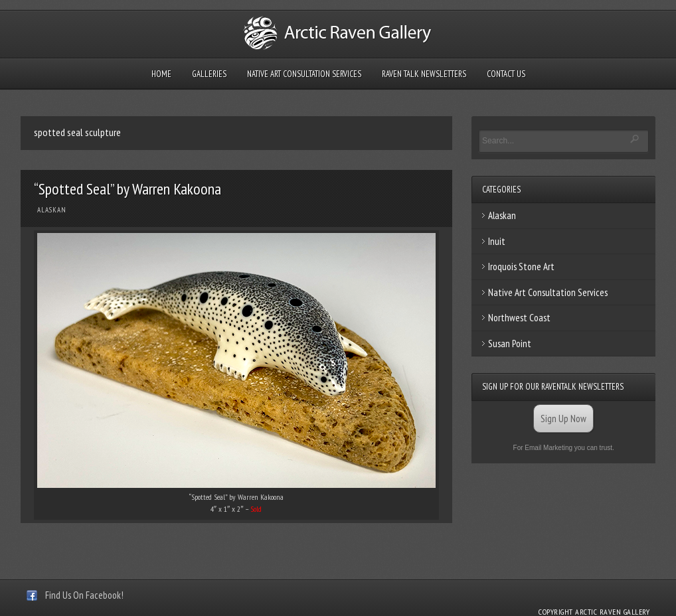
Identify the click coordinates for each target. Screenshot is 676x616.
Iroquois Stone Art (521, 267)
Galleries (209, 74)
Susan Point (510, 344)
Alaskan (52, 210)
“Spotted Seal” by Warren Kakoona (127, 189)
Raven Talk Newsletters (424, 74)
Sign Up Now (563, 419)
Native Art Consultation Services (304, 74)
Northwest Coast (519, 318)
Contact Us (506, 74)
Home (161, 74)
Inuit (497, 241)
